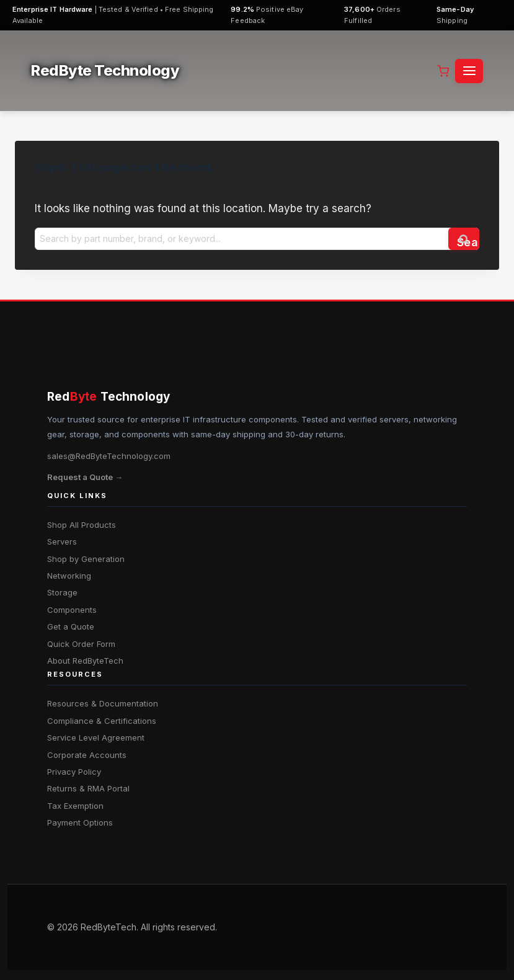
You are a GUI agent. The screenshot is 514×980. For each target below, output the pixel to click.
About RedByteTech (85, 661)
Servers (62, 541)
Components (72, 610)
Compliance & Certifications (102, 721)
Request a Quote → (85, 477)
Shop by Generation (86, 559)
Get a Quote (71, 626)
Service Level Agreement (96, 737)
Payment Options (80, 822)
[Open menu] (469, 71)
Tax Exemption (75, 806)
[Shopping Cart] (443, 71)
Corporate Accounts (87, 755)
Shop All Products (82, 525)
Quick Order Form (81, 644)
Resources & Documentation (103, 703)
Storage (62, 592)
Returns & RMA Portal (88, 788)
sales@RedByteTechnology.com (109, 456)
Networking (69, 576)
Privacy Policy (74, 772)
